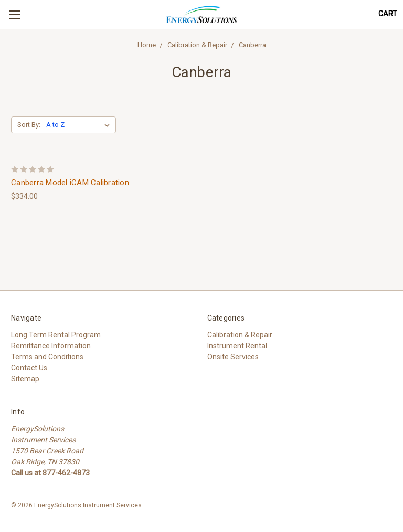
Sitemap (25, 379)
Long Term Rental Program (56, 335)
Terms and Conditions (47, 357)
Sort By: (29, 125)
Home (147, 45)
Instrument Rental (237, 346)
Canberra (252, 45)
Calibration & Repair (197, 45)
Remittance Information (51, 346)
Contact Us (29, 368)
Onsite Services (233, 357)
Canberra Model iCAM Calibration (70, 183)
